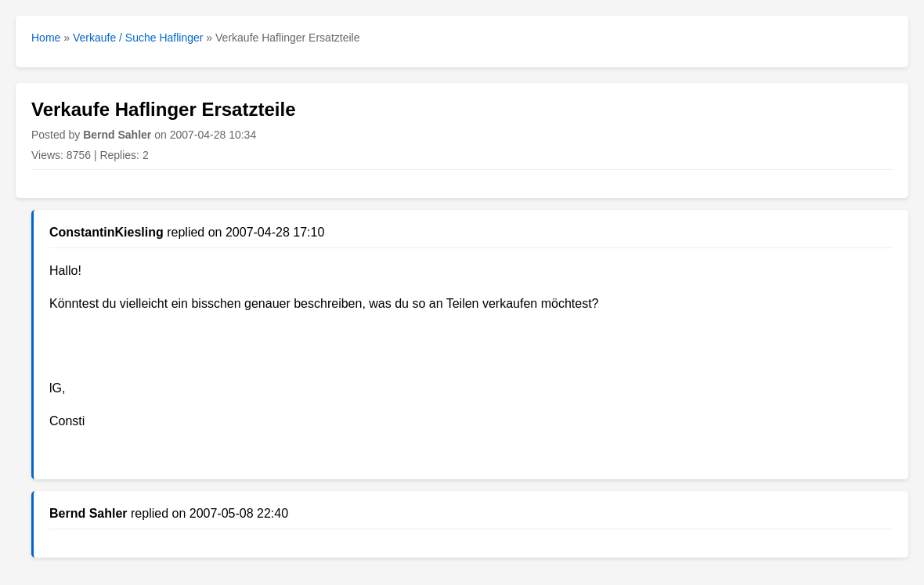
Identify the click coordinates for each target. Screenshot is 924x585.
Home (46, 38)
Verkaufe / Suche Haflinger (138, 38)
